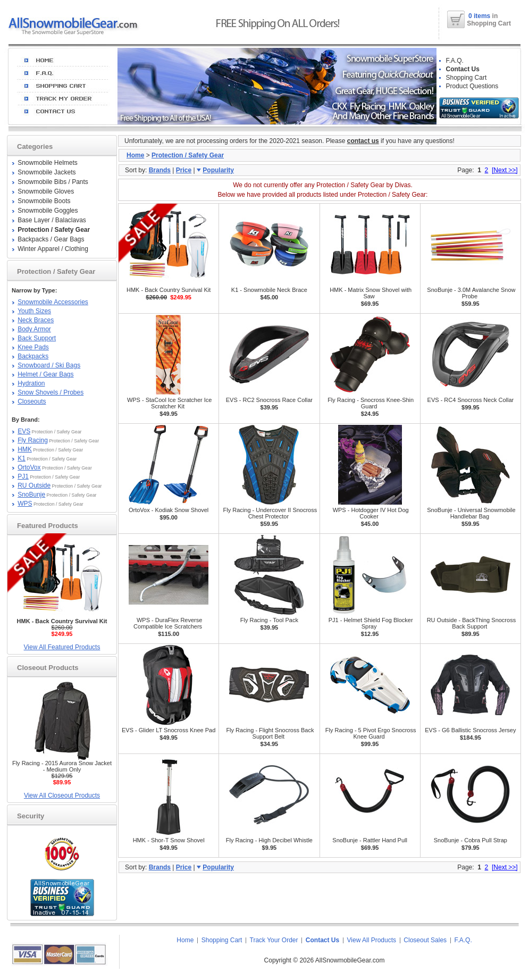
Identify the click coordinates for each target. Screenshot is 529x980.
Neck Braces (36, 320)
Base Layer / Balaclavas (52, 220)
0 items (480, 16)
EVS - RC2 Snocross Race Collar (269, 400)
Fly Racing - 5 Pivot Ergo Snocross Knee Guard (371, 733)
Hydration (31, 383)
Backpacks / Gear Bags (51, 239)
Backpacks (33, 356)
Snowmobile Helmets (48, 163)
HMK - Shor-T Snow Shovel (169, 840)
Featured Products (48, 526)
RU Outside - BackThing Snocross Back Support (472, 623)
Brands (160, 170)
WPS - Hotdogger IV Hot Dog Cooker (371, 513)
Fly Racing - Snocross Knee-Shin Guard (371, 403)
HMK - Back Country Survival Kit (169, 290)
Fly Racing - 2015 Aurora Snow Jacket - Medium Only (62, 766)
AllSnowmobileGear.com (350, 960)
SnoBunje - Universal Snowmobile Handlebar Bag (471, 513)
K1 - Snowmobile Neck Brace (269, 290)
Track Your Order (274, 940)
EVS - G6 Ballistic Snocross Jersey (470, 730)
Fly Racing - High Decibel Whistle (269, 840)
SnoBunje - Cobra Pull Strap (471, 840)
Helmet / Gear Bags (45, 374)
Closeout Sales (425, 940)
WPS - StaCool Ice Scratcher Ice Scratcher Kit (170, 403)
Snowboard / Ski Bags (49, 365)
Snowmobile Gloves (46, 191)
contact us (363, 141)
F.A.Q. (455, 61)
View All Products (372, 940)
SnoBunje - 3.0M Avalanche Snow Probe (471, 293)
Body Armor (34, 329)
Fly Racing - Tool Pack (269, 620)
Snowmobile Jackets (47, 172)
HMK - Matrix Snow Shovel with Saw (371, 293)
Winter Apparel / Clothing (53, 249)
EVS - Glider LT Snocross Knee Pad (169, 730)
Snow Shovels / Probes (51, 392)
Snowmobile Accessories (53, 302)
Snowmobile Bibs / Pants (53, 182)
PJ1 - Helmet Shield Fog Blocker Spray (371, 623)
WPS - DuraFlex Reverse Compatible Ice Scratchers (168, 623)
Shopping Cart (467, 78)
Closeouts (32, 401)
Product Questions (472, 86)
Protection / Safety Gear (188, 155)
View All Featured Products (62, 647)
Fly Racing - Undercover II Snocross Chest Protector (270, 513)
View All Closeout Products (62, 795)
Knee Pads (33, 347)
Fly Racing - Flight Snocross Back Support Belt (270, 733)
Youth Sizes (34, 311)
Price (184, 170)
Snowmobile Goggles (48, 211)
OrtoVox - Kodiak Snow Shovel (169, 510)
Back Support (37, 338)
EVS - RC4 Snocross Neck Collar (471, 400)
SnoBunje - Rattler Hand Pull (370, 840)
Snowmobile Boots (44, 201)
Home (135, 155)
